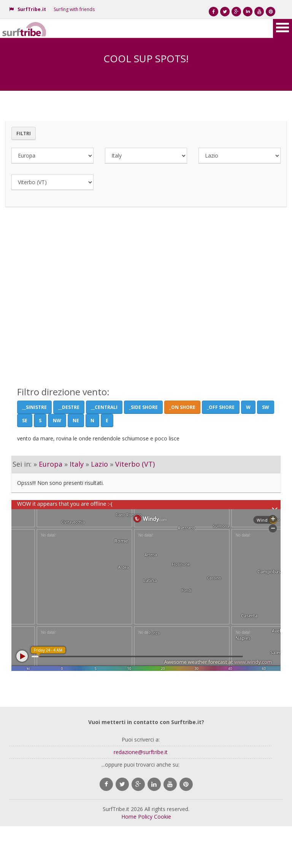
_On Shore (182, 407)
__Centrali (104, 407)
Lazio (99, 464)
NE (76, 421)
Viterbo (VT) (135, 464)
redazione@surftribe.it (141, 752)
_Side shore (143, 407)
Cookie (163, 817)
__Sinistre (34, 407)
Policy (145, 817)
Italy (77, 464)
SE (25, 421)
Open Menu (282, 28)
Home (129, 817)
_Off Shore (221, 407)
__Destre (69, 407)
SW (266, 407)
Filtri (24, 133)
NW (57, 421)
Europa (51, 464)
